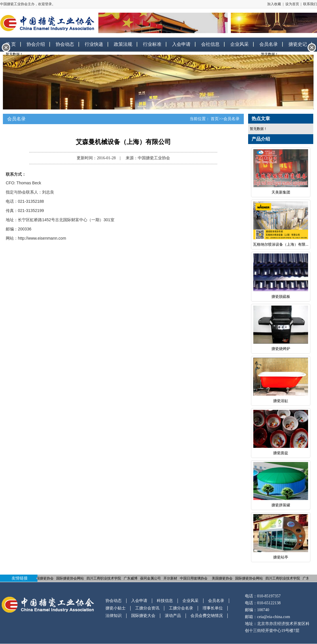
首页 (215, 119)
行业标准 (152, 44)
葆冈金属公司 (151, 578)
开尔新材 (171, 578)
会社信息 (210, 44)
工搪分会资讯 (147, 608)
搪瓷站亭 (281, 557)
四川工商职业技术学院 (104, 578)
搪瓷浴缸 (281, 401)
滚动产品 (173, 616)
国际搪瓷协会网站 (70, 578)
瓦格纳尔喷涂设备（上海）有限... (281, 244)
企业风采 (239, 44)
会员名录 (231, 119)
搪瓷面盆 (281, 453)
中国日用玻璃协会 (194, 578)
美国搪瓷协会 (44, 578)
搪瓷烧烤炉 (281, 349)
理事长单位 (213, 608)
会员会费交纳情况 (207, 616)
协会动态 (65, 44)
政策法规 (123, 44)
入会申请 (181, 44)
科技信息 (165, 601)
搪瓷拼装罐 (281, 505)
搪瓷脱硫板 (281, 297)
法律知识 (114, 616)
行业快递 (94, 44)
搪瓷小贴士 (116, 608)
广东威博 (131, 578)
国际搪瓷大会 (143, 616)
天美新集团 (281, 192)
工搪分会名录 (181, 608)
